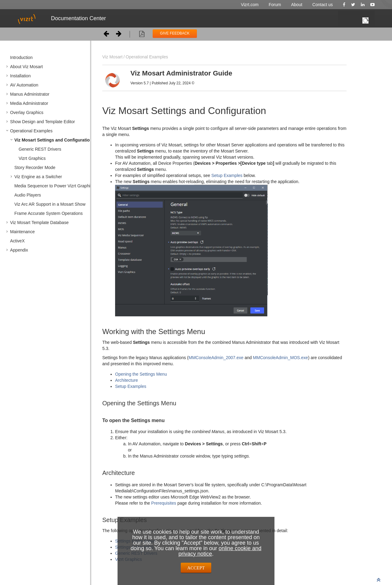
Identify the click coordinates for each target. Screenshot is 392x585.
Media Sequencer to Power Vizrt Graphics (54, 186)
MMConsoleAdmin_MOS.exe (280, 358)
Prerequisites (164, 503)
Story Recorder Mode (35, 167)
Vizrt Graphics (32, 158)
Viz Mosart (112, 57)
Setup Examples (227, 175)
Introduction (21, 57)
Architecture (127, 380)
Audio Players (28, 195)
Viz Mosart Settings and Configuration (53, 140)
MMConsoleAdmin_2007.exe (216, 358)
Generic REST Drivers (40, 149)
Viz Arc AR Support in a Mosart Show (50, 204)
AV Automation (24, 85)
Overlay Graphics (27, 112)
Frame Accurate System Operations (49, 213)
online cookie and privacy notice (220, 551)
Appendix (19, 250)
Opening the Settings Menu (141, 374)
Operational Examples (31, 131)
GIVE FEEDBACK (175, 33)
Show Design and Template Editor (43, 122)
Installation (20, 76)
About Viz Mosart (26, 67)
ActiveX (17, 241)
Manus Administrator (30, 94)
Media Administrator (29, 103)
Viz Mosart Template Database (39, 223)
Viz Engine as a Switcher (38, 177)
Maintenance (22, 232)
